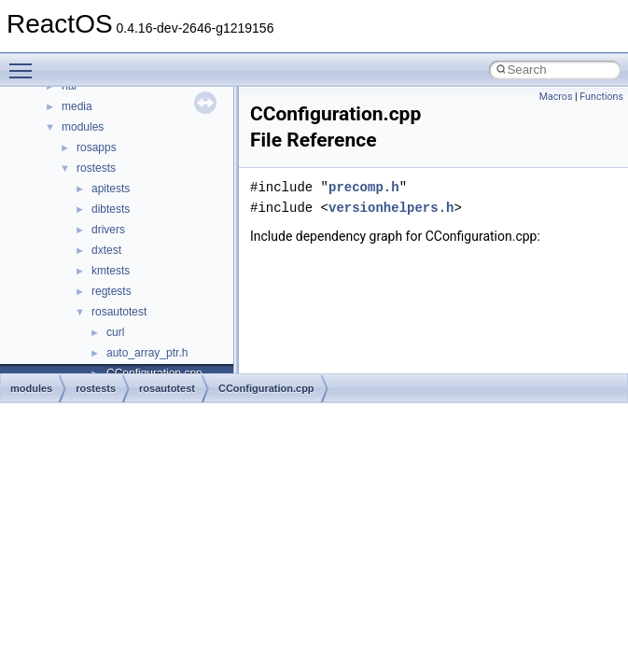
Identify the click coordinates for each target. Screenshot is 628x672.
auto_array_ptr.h (147, 353)
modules (83, 127)
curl (115, 332)
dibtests (111, 209)
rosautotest (119, 312)
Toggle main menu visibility (25, 63)
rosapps (97, 147)
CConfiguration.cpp (266, 388)
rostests (96, 168)
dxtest (106, 250)
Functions (601, 97)
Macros (556, 97)
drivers (108, 230)
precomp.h (364, 187)
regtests (112, 291)
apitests (111, 189)
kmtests (111, 271)
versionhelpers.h (391, 208)
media (77, 106)
